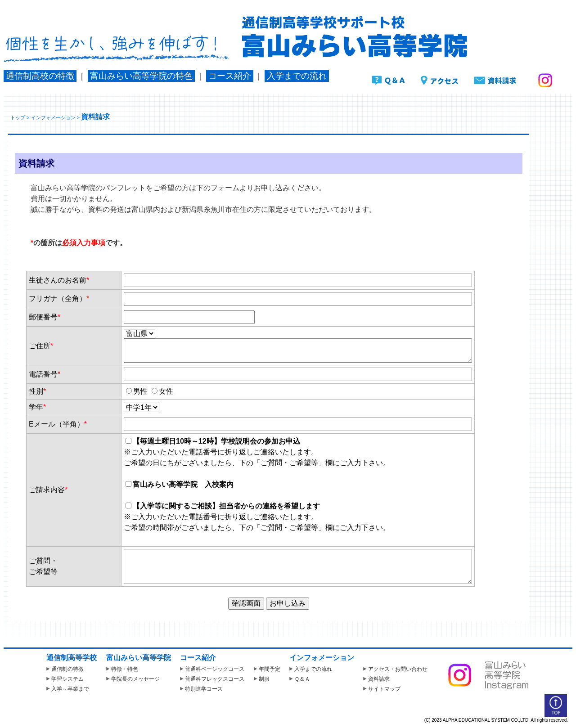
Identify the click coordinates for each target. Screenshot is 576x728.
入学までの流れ (297, 76)
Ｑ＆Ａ (300, 679)
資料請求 (376, 679)
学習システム (65, 679)
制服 (262, 679)
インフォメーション (53, 117)
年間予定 (267, 669)
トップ (18, 117)
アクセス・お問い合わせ (395, 669)
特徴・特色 (122, 669)
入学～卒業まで (68, 689)
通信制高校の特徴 (40, 76)
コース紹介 (230, 76)
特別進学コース (201, 689)
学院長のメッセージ (133, 679)
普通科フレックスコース (212, 679)
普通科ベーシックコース (212, 669)
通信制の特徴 (65, 669)
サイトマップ (382, 689)
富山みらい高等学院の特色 (141, 76)
